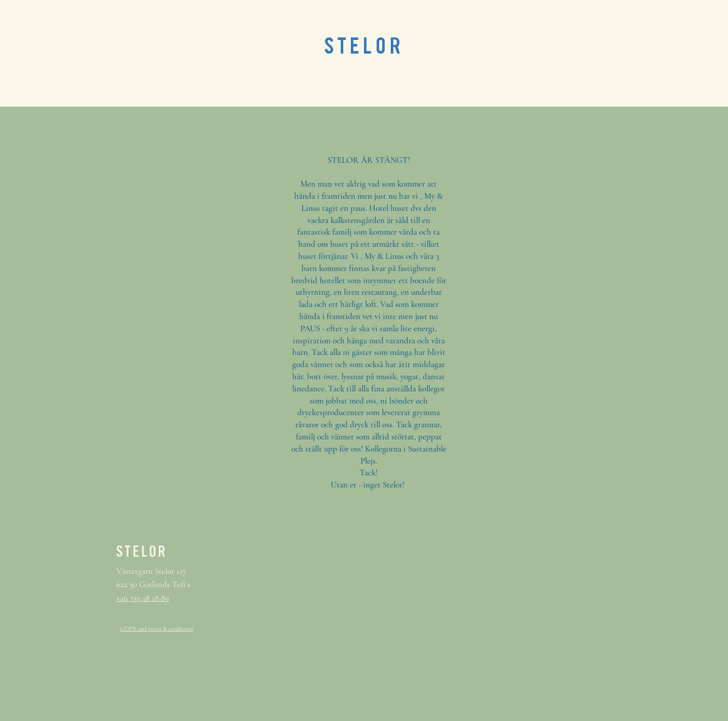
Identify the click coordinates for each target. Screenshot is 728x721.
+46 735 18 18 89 (143, 598)
